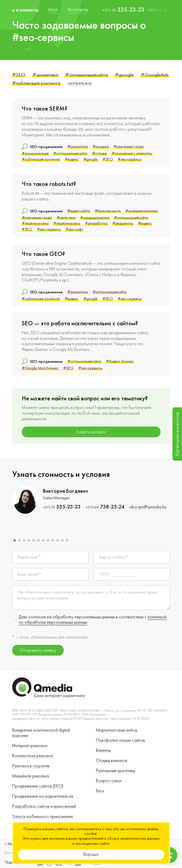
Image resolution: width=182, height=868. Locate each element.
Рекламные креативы (115, 771)
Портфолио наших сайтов (120, 740)
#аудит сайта (79, 211)
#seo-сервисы (130, 159)
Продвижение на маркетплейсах (43, 796)
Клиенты (103, 750)
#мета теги (66, 218)
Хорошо (91, 854)
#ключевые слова (129, 147)
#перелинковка (35, 223)
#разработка (96, 223)
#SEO (19, 75)
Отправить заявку (38, 650)
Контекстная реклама (33, 756)
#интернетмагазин (141, 211)
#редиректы (123, 223)
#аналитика (45, 75)
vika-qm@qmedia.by (148, 507)
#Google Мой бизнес (40, 368)
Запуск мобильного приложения (42, 817)
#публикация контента (36, 83)
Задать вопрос (91, 432)
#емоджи (101, 147)
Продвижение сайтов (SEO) (38, 786)
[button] (15, 540)
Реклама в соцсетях (31, 766)
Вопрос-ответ (109, 781)
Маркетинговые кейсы (116, 730)
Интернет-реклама (30, 746)
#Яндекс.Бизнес (120, 361)
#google (124, 75)
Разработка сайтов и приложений (44, 806)
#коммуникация (35, 153)
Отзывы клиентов (112, 761)
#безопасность (108, 211)
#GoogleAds (155, 75)
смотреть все (80, 83)
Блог (100, 791)
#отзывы (99, 153)
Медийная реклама (31, 776)
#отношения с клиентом (132, 153)
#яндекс (72, 159)
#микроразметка (95, 218)
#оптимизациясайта (87, 75)
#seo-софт (74, 229)
